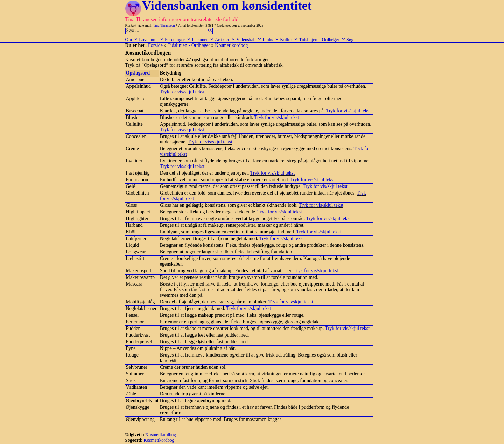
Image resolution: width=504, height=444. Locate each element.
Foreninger (178, 39)
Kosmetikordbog (231, 45)
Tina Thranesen (164, 25)
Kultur (289, 39)
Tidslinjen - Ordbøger (189, 45)
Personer (203, 39)
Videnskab (249, 39)
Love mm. (151, 39)
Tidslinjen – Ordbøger (322, 39)
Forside (155, 45)
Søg (350, 39)
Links (271, 39)
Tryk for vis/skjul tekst (182, 92)
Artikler (225, 39)
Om (132, 39)
